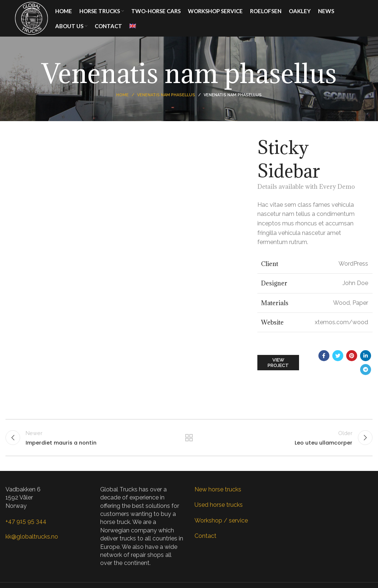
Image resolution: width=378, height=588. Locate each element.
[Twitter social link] (338, 356)
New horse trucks (218, 489)
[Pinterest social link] (352, 356)
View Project (278, 363)
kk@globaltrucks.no (32, 537)
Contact (205, 536)
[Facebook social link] (324, 356)
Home (122, 95)
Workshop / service (221, 520)
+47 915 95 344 (26, 521)
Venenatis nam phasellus (166, 95)
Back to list (189, 438)
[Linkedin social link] (366, 356)
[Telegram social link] (366, 370)
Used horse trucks (219, 505)
